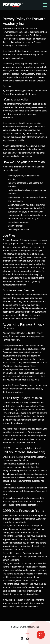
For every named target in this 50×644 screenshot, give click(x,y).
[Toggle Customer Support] (41, 635)
